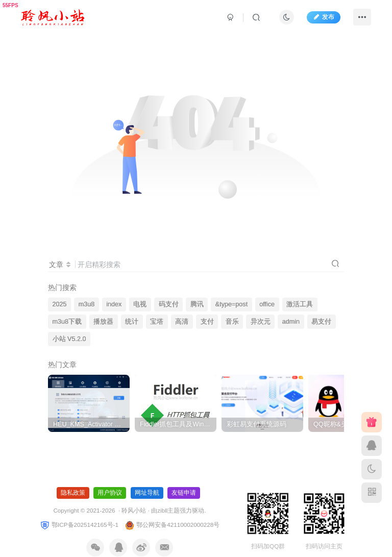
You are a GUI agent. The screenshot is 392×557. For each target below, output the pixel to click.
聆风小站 (134, 510)
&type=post (231, 304)
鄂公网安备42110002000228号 (172, 525)
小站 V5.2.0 (69, 339)
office (267, 304)
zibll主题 (168, 510)
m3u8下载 (67, 322)
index (114, 304)
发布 (324, 17)
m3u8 (87, 304)
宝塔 (157, 322)
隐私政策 (73, 493)
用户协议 (110, 493)
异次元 (261, 322)
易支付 (321, 322)
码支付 (169, 304)
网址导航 (147, 493)
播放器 (103, 322)
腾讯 (197, 304)
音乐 (232, 322)
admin (291, 322)
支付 (207, 322)
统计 (132, 322)
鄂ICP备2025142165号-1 (79, 525)
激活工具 (300, 304)
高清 (182, 322)
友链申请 (184, 493)
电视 (140, 304)
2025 (60, 304)
